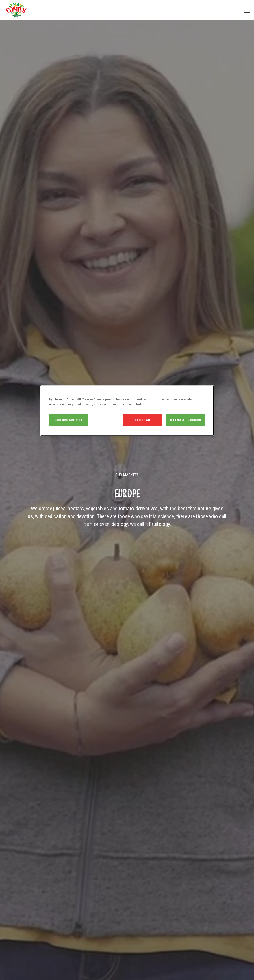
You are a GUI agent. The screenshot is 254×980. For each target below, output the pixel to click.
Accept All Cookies (186, 420)
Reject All (142, 420)
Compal (16, 10)
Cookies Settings (68, 420)
